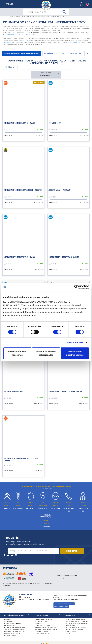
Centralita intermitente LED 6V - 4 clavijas (65, 391)
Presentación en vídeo (13, 623)
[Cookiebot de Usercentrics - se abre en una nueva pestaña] (76, 287)
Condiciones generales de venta (78, 621)
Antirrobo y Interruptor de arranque (21, 34)
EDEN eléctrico (10, 636)
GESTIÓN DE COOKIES (61, 606)
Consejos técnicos (42, 634)
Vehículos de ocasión (12, 634)
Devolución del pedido (74, 629)
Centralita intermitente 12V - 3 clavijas (19, 123)
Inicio (7, 17)
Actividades (9, 621)
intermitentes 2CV (74, 43)
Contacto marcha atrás (13, 391)
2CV (11, 17)
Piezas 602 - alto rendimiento (46, 627)
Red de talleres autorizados (15, 627)
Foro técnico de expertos (44, 625)
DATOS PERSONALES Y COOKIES (76, 627)
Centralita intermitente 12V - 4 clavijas (19, 257)
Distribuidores (10, 625)
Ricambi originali (41, 632)
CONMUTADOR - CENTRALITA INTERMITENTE (50, 17)
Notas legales (71, 625)
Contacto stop (55, 123)
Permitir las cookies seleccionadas (46, 353)
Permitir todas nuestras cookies (75, 353)
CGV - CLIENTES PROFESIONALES (76, 623)
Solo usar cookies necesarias (17, 353)
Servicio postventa (42, 621)
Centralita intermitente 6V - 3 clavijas (64, 257)
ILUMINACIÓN (75, 53)
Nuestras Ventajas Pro (43, 619)
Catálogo (38, 623)
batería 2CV (23, 41)
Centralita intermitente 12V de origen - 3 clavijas (23, 190)
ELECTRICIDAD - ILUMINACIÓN (24, 17)
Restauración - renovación (14, 632)
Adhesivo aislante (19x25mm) (60, 190)
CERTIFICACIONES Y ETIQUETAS (14, 629)
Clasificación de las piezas (75, 619)
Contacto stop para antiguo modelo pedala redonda (21, 459)
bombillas (8, 43)
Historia (7, 619)
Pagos (68, 634)
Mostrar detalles (75, 342)
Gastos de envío (71, 632)
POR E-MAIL (26, 597)
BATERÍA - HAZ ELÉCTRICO (54, 53)
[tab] (15, 615)
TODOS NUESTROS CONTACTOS (64, 604)
